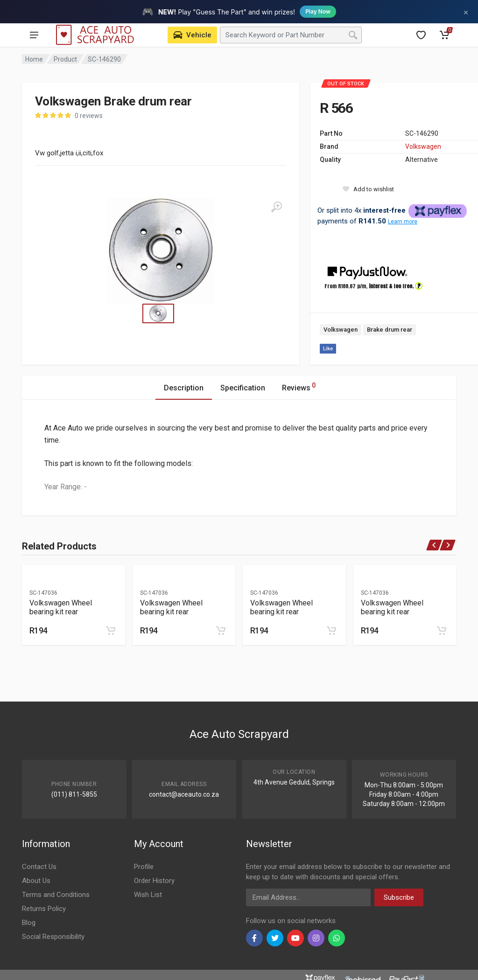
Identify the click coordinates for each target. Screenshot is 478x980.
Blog (29, 923)
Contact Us (39, 867)
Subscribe (399, 897)
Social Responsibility (53, 937)
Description (184, 388)
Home (34, 59)
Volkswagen (423, 146)
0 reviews (89, 116)
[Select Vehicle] (192, 35)
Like (328, 349)
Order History (154, 881)
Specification (243, 388)
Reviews (299, 386)
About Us (36, 881)
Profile (144, 867)
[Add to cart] (111, 631)
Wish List (148, 895)
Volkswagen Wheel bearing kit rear (61, 607)
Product (65, 59)
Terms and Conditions (56, 895)
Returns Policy (44, 909)
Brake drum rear (390, 330)
